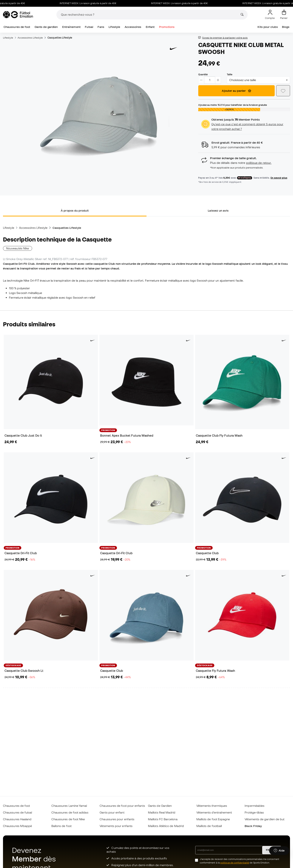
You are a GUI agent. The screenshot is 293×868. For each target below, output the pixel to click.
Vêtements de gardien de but (265, 819)
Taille (230, 74)
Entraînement (71, 27)
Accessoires (133, 27)
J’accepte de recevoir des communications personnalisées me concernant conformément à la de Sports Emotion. (239, 861)
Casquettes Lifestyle (60, 38)
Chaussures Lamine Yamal (69, 806)
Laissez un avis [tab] (218, 210)
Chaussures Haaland (17, 819)
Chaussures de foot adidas (70, 812)
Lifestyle (114, 27)
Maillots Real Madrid (162, 812)
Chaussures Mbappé (17, 826)
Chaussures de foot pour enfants (122, 806)
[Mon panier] (284, 15)
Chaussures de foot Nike (68, 819)
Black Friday (253, 826)
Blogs (286, 27)
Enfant (150, 27)
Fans (101, 27)
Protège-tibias (254, 812)
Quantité (203, 74)
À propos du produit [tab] (75, 210)
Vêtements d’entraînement (214, 812)
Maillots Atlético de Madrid (166, 826)
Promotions (167, 27)
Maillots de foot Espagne (213, 819)
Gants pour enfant (112, 812)
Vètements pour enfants (116, 826)
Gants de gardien (46, 27)
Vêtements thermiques (212, 806)
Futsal (89, 27)
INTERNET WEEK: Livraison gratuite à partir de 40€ (92, 3)
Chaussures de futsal (18, 812)
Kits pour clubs (268, 27)
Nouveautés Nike (18, 248)
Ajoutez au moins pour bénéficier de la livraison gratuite (233, 105)
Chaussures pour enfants (117, 819)
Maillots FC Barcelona (163, 819)
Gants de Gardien (160, 806)
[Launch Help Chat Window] (279, 851)
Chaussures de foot (17, 27)
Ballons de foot (61, 826)
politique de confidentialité (235, 863)
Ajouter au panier (236, 91)
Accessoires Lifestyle (30, 38)
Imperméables (255, 806)
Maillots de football (209, 826)
